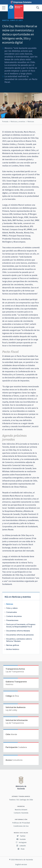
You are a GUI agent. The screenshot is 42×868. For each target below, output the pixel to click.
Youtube (21, 839)
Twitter (21, 836)
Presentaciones (12, 620)
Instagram (21, 842)
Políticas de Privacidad (21, 823)
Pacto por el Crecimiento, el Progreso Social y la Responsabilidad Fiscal (21, 626)
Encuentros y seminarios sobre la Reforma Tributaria (19, 640)
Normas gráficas (13, 645)
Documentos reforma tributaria (18, 631)
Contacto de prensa (14, 616)
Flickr (21, 849)
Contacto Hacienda (21, 813)
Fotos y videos (12, 608)
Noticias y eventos (18, 122)
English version (21, 864)
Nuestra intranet (21, 810)
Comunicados (12, 612)
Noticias (31, 122)
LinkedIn (21, 846)
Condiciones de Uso (21, 826)
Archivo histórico (13, 649)
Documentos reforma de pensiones (20, 635)
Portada (5, 122)
